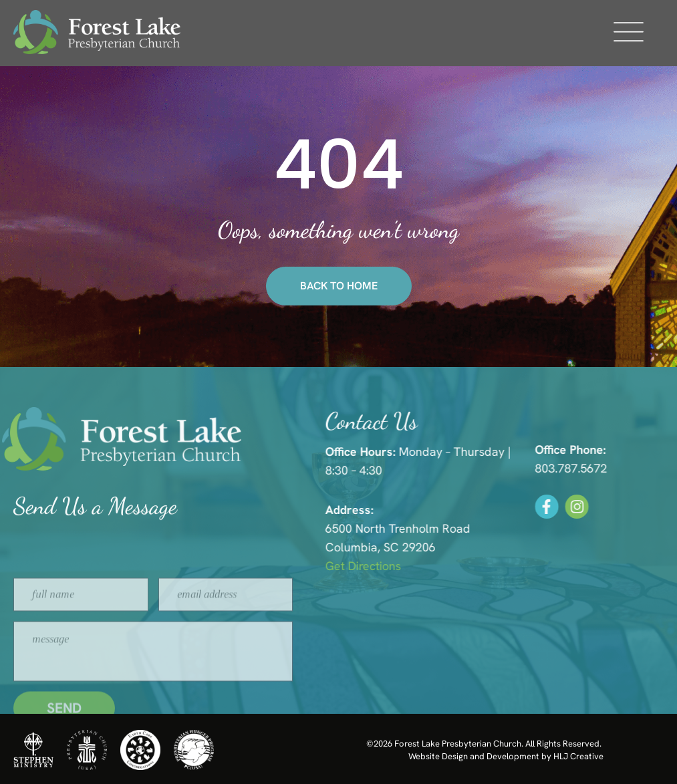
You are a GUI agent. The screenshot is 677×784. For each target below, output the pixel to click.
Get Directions (384, 566)
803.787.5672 (584, 468)
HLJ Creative (578, 756)
